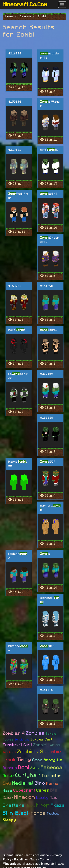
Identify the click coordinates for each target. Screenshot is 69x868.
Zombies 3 (9, 753)
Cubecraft (24, 790)
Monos (38, 813)
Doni (24, 767)
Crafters (14, 805)
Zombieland (22, 740)
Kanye (52, 783)
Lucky (43, 798)
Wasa (8, 790)
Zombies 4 (14, 733)
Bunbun (10, 768)
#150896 (15, 102)
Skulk (35, 768)
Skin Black (16, 813)
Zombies (35, 733)
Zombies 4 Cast (18, 745)
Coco (38, 760)
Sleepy (9, 820)
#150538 (47, 418)
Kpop (43, 805)
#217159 (47, 374)
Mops (31, 806)
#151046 (47, 690)
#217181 (15, 150)
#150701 (15, 286)
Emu (7, 783)
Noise (8, 776)
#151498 (47, 286)
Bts (54, 790)
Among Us (53, 760)
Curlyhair (28, 775)
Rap (54, 798)
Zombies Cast (41, 739)
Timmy (24, 760)
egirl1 (49, 330)
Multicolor (52, 776)
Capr (8, 798)
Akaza (58, 805)
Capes (43, 790)
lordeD (49, 150)
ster (48, 646)
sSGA (48, 462)
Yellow (53, 814)
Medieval (23, 783)
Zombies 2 (30, 752)
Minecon (25, 797)
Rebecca (52, 768)
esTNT (49, 194)
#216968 (15, 54)
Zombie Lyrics (47, 745)
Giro (40, 783)
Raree (17, 330)
